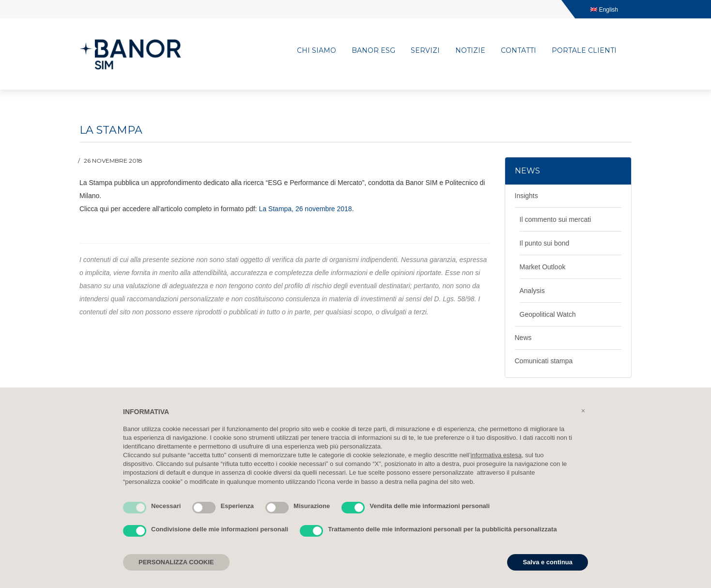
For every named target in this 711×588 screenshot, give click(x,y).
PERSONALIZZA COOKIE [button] (176, 562)
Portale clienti (584, 50)
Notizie (470, 50)
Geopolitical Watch (548, 314)
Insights (526, 196)
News (523, 338)
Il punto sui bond (545, 243)
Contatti (518, 50)
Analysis (532, 291)
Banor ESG (373, 50)
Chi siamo (317, 50)
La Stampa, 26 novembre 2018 (305, 209)
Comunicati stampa (544, 361)
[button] (583, 411)
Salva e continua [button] (548, 562)
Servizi (425, 50)
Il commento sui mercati (556, 219)
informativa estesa (496, 455)
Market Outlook (543, 267)
